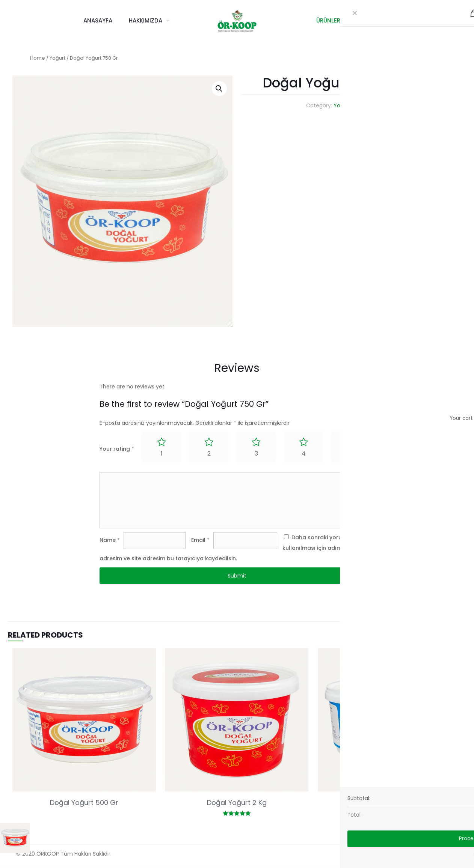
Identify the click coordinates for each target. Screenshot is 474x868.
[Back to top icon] (457, 854)
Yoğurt (57, 58)
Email (200, 541)
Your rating (117, 449)
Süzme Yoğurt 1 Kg (389, 803)
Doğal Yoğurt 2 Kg (237, 803)
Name (110, 541)
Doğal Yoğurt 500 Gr (84, 803)
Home (38, 58)
